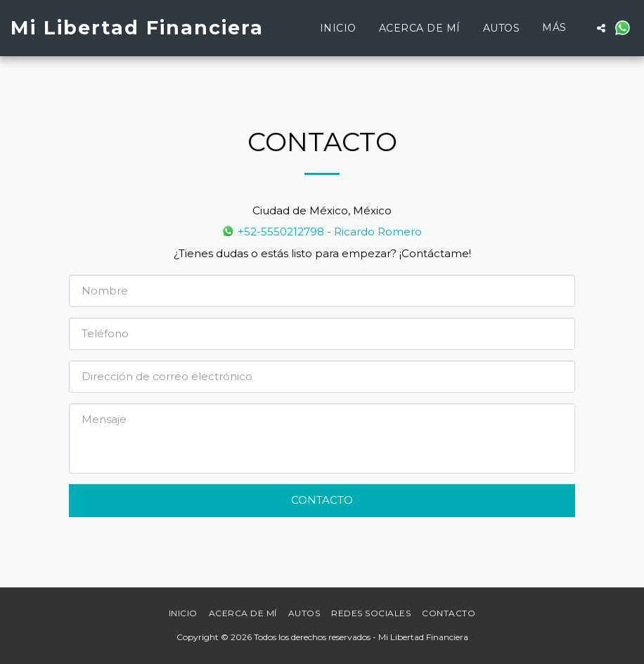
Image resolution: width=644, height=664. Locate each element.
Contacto (322, 500)
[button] (601, 28)
